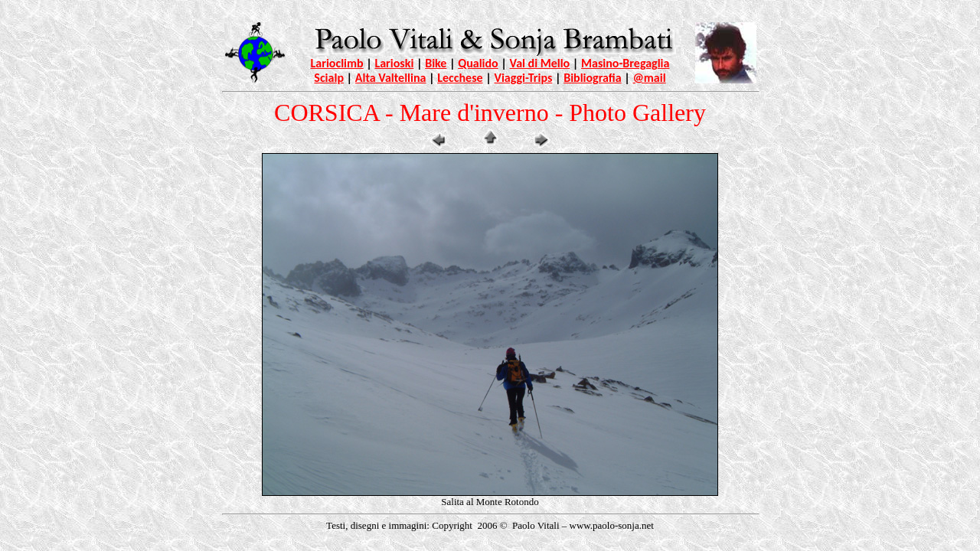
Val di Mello (540, 63)
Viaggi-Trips (523, 78)
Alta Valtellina (391, 78)
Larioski (394, 63)
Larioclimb (337, 63)
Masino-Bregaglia (625, 63)
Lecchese (460, 78)
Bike (436, 63)
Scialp (329, 78)
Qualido (478, 63)
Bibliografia (592, 78)
